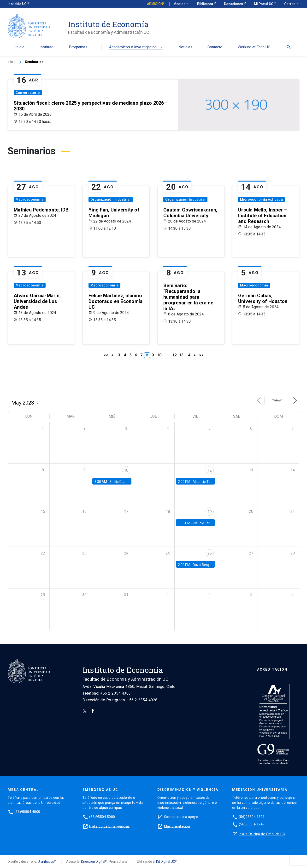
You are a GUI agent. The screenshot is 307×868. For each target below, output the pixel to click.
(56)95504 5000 (102, 817)
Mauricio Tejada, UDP (209, 482)
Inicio (20, 47)
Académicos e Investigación (136, 47)
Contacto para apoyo (181, 817)
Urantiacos (46, 862)
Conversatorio (28, 93)
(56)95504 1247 (252, 824)
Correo (292, 4)
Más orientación (177, 826)
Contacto (215, 47)
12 (175, 355)
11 (167, 355)
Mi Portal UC (264, 4)
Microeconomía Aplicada (261, 200)
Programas (81, 47)
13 (181, 355)
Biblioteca (205, 4)
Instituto (47, 47)
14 (188, 355)
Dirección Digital (93, 862)
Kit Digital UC (166, 862)
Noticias (185, 47)
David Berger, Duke (207, 565)
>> (201, 355)
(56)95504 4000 (27, 811)
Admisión (155, 4)
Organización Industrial (111, 200)
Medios (181, 4)
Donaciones (234, 4)
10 (159, 355)
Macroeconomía (30, 200)
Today (277, 401)
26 (210, 553)
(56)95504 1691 (252, 817)
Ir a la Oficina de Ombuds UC (262, 834)
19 (210, 512)
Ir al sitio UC (17, 4)
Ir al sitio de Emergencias (109, 826)
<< (106, 355)
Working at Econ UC (254, 47)
